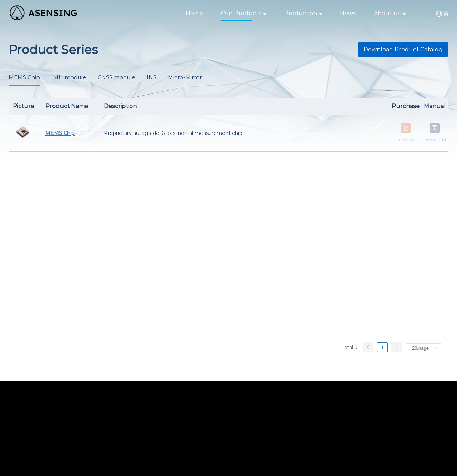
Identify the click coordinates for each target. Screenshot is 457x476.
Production (303, 13)
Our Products (244, 13)
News (348, 13)
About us (390, 13)
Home (194, 13)
